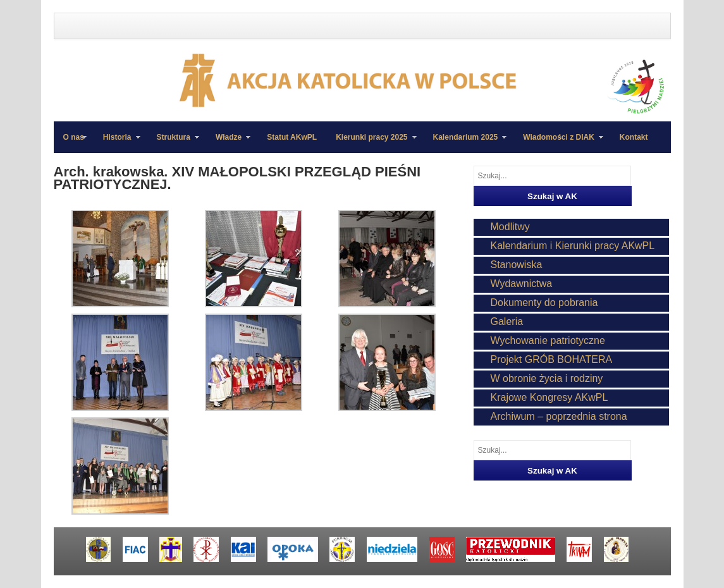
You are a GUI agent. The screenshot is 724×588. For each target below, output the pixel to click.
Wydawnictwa (522, 284)
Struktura (173, 143)
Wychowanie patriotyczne (548, 340)
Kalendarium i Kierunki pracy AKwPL (573, 246)
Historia (117, 143)
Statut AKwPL (292, 137)
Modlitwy (510, 227)
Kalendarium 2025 (465, 143)
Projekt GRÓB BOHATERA (552, 359)
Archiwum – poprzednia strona (559, 416)
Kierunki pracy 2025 (371, 143)
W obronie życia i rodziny (547, 378)
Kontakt (634, 137)
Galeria (507, 322)
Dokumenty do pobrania (544, 303)
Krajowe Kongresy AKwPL (549, 397)
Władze (228, 143)
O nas (74, 137)
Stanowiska (517, 265)
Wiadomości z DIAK (558, 143)
